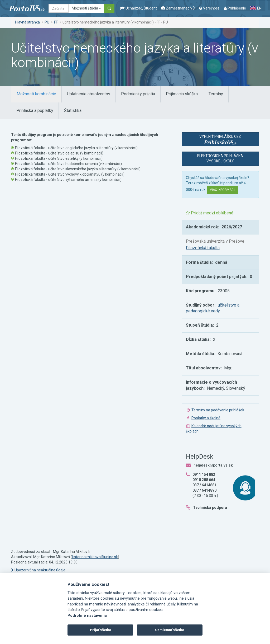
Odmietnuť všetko (170, 630)
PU (47, 22)
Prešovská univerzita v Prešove (215, 241)
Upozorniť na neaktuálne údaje (38, 570)
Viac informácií (223, 190)
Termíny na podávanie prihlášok (218, 410)
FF (56, 22)
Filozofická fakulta (203, 248)
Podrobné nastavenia (87, 616)
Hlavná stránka (27, 22)
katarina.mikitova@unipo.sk (95, 557)
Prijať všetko (100, 630)
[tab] (36, 94)
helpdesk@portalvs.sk (213, 465)
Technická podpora (210, 507)
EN (256, 8)
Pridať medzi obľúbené (210, 213)
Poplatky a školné (206, 418)
